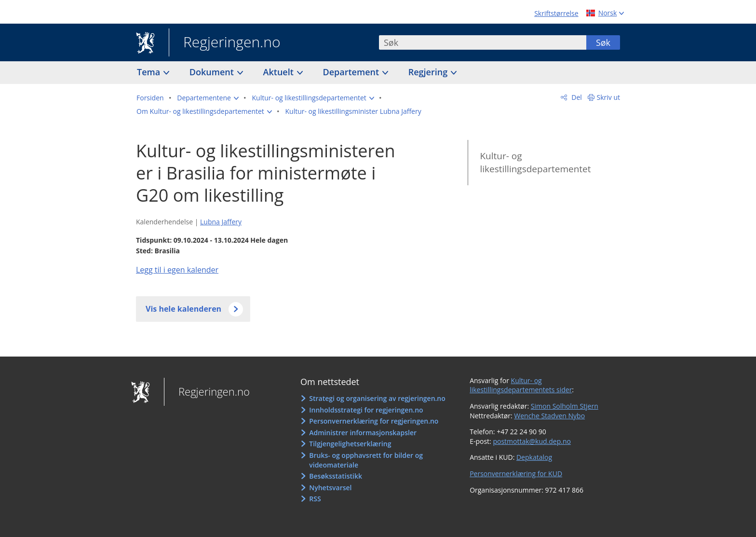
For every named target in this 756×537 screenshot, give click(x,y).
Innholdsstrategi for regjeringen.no (366, 410)
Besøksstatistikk (336, 476)
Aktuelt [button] (280, 72)
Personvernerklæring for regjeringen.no (374, 421)
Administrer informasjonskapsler (363, 433)
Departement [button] (352, 72)
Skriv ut (609, 97)
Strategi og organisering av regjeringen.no (377, 398)
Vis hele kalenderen (183, 309)
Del (576, 97)
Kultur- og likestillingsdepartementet (535, 162)
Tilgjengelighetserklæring (350, 444)
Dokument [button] (213, 72)
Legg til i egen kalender (177, 270)
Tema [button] (150, 72)
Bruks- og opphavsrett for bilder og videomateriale (366, 460)
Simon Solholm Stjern (565, 406)
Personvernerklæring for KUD (516, 474)
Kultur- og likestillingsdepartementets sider (521, 385)
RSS (315, 499)
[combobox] (483, 42)
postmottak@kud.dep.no (532, 441)
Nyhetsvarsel (330, 488)
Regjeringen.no (225, 43)
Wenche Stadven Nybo (549, 416)
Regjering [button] (429, 72)
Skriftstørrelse (556, 13)
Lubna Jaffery (221, 222)
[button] (208, 98)
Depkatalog (534, 457)
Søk (603, 42)
